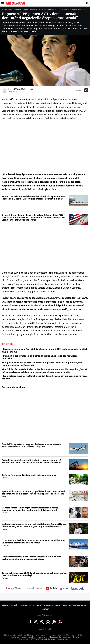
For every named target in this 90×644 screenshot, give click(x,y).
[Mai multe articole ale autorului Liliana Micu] (5, 90)
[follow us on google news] (14, 589)
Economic (17, 9)
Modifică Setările (45, 615)
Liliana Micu (13, 91)
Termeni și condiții (52, 605)
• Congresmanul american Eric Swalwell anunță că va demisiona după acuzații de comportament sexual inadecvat (42, 364)
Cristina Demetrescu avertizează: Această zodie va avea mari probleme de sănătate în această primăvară (32, 558)
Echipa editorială (10, 605)
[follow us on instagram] (64, 589)
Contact (45, 609)
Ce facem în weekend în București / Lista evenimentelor (29, 475)
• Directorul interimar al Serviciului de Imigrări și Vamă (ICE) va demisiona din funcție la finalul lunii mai (45, 350)
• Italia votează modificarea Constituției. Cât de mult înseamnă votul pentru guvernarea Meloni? (45, 377)
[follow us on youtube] (51, 589)
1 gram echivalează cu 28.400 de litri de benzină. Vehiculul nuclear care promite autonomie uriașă (35, 574)
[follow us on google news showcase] (33, 589)
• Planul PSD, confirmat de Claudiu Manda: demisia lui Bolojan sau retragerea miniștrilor (40, 357)
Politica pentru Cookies (31, 605)
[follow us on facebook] (77, 589)
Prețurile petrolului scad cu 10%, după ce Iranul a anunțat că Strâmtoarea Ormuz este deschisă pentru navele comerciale (31, 461)
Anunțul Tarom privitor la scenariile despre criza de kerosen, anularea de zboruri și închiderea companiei (32, 445)
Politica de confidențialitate (75, 605)
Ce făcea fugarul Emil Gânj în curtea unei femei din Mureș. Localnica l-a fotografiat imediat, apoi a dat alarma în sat (30, 509)
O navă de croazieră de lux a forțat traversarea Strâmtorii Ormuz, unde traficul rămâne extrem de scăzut (34, 542)
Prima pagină (7, 9)
